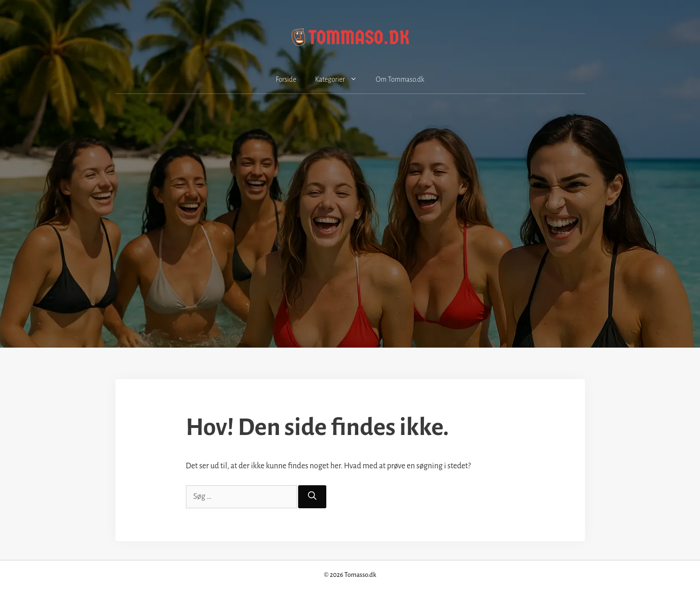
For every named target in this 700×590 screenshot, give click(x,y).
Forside (286, 79)
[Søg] (312, 497)
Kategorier (341, 79)
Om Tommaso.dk (400, 79)
